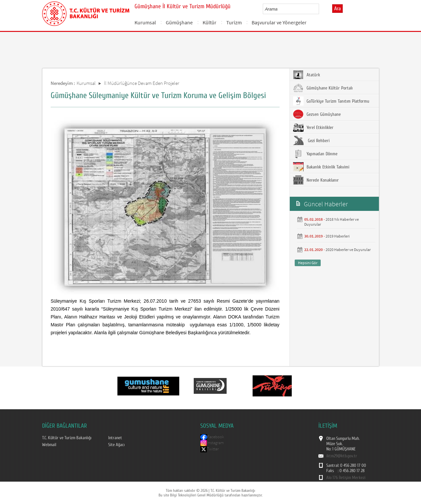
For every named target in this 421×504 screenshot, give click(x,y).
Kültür (210, 22)
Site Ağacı (116, 445)
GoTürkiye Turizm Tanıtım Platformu (331, 101)
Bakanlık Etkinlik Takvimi (321, 167)
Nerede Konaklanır (316, 180)
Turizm (234, 22)
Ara (337, 9)
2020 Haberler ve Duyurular (348, 250)
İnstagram (215, 443)
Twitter (213, 449)
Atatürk (307, 75)
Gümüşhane (179, 22)
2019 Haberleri (338, 236)
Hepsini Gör (308, 263)
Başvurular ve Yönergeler (279, 22)
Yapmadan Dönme (315, 154)
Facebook (216, 437)
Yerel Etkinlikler (313, 127)
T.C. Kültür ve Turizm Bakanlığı (67, 438)
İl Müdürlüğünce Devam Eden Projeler (142, 83)
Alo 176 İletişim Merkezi (346, 478)
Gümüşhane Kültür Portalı (323, 88)
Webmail (49, 445)
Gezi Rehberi (311, 140)
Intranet (115, 438)
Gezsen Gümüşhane (317, 114)
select (321, 9)
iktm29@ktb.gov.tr (342, 456)
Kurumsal (145, 22)
